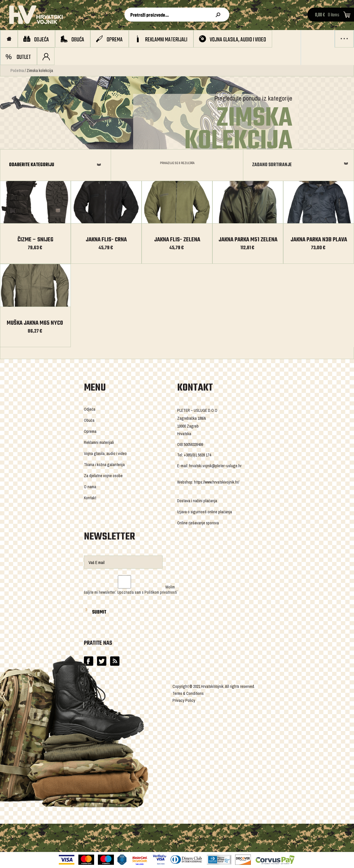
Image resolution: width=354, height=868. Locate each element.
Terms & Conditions (188, 693)
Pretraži (219, 15)
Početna (17, 71)
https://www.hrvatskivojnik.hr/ (217, 482)
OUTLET (24, 57)
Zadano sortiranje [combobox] (272, 165)
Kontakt (90, 498)
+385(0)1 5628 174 (197, 455)
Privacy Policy (184, 700)
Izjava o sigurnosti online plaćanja (205, 512)
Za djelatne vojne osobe (103, 476)
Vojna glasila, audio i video (238, 40)
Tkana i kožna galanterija (104, 465)
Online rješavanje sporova (198, 523)
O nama (90, 487)
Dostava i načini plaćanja (197, 501)
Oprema (115, 40)
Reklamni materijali (166, 40)
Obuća (78, 40)
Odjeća (42, 40)
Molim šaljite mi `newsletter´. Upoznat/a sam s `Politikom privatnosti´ (130, 590)
